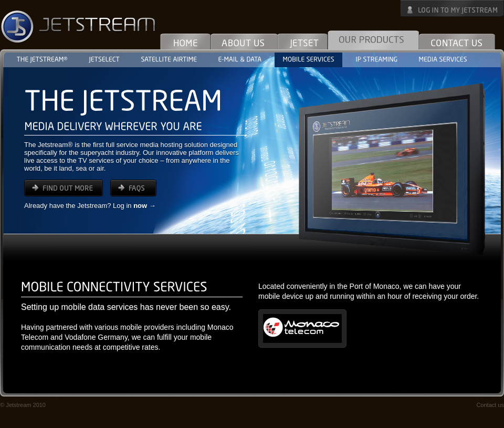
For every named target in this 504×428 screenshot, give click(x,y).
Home (186, 40)
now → (145, 206)
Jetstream (79, 26)
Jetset (303, 40)
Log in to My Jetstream (452, 8)
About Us (244, 40)
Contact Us (457, 40)
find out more (64, 188)
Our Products (373, 40)
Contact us (490, 405)
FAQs (133, 188)
